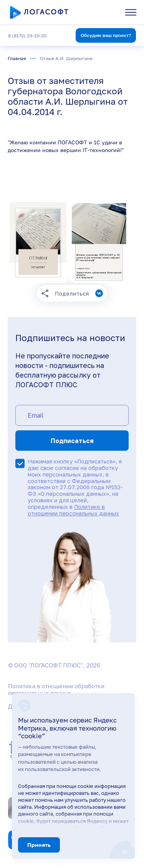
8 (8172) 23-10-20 (27, 36)
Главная (17, 58)
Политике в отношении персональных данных (73, 510)
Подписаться (72, 441)
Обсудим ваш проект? (106, 35)
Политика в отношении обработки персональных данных (56, 689)
